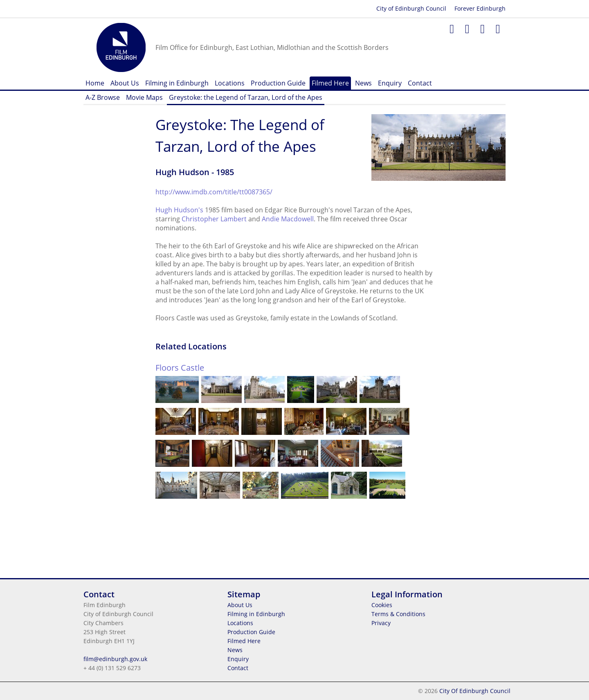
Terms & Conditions (398, 614)
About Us (125, 83)
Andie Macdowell (288, 219)
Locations (230, 83)
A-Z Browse (103, 97)
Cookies (382, 605)
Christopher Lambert (214, 219)
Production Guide (278, 83)
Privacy (381, 623)
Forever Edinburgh (480, 8)
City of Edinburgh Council (411, 8)
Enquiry (390, 83)
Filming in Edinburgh (177, 83)
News (363, 83)
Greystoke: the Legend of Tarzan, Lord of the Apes (246, 97)
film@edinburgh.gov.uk (115, 659)
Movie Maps (144, 97)
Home (95, 83)
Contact (420, 83)
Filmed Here (330, 83)
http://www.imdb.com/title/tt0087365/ (214, 192)
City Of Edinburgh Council (475, 691)
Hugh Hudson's (179, 210)
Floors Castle (180, 368)
